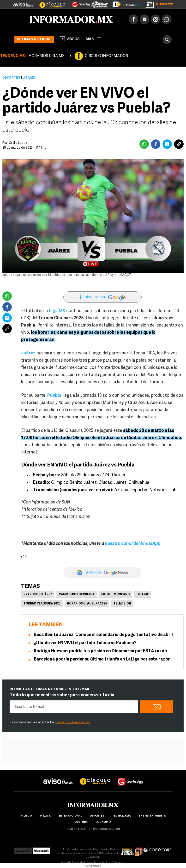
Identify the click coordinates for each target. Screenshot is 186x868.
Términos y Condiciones (73, 722)
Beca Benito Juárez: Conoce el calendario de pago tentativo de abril (103, 635)
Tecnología (121, 816)
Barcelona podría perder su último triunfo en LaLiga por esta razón (102, 659)
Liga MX (143, 595)
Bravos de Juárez (38, 595)
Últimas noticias (34, 40)
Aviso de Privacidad (73, 863)
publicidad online (107, 829)
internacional (70, 816)
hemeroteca (75, 829)
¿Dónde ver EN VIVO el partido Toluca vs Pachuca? (85, 643)
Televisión (122, 604)
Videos (70, 39)
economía (103, 822)
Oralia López (18, 143)
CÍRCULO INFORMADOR (106, 56)
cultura (81, 822)
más (93, 39)
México (45, 816)
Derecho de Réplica (99, 863)
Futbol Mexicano (116, 595)
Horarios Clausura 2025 (87, 604)
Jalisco (26, 816)
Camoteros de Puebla (77, 595)
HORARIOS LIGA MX (47, 56)
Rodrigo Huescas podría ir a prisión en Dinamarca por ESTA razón (100, 651)
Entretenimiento (152, 816)
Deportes (11, 78)
